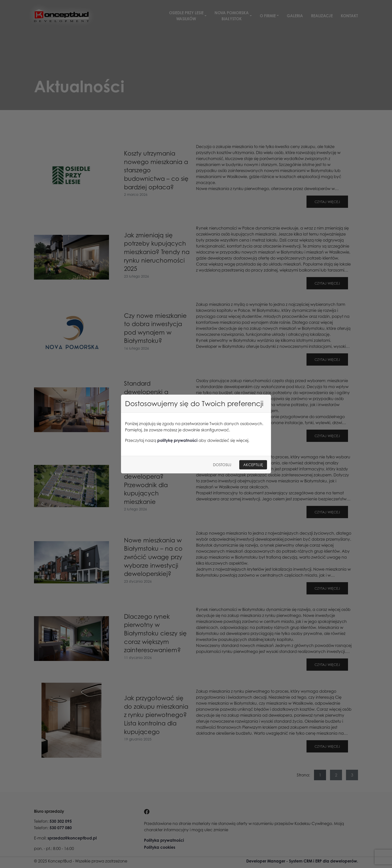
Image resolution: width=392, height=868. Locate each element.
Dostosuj (222, 465)
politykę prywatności (177, 440)
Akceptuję (253, 465)
